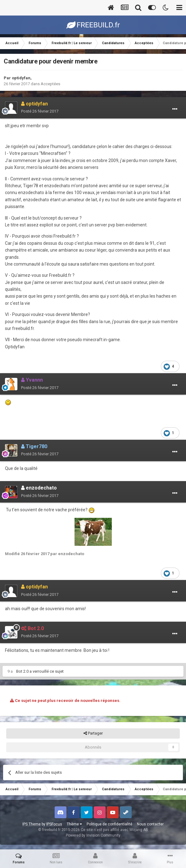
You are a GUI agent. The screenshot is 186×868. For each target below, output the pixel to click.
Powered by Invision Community (93, 835)
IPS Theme (32, 824)
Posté (40, 111)
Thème (74, 824)
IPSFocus (54, 824)
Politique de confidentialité (109, 824)
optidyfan (21, 78)
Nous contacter (150, 824)
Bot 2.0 (22, 671)
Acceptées (50, 84)
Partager (93, 733)
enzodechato (39, 488)
